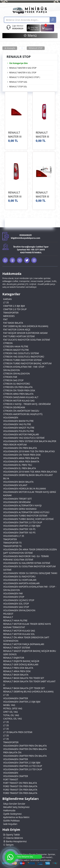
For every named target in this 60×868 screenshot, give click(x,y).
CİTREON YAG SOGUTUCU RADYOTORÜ (24, 357)
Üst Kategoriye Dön (17, 63)
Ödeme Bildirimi (13, 838)
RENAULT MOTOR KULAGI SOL (19, 634)
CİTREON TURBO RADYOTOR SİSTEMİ (22, 360)
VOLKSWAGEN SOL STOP (16, 604)
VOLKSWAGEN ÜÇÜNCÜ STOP (19, 600)
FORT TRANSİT (11, 779)
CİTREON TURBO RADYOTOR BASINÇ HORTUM (27, 363)
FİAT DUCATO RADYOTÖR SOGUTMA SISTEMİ (27, 340)
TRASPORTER (10, 539)
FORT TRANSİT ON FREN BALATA (20, 783)
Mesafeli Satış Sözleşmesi (16, 807)
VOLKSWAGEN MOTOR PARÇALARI (21, 434)
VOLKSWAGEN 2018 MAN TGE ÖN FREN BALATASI (29, 451)
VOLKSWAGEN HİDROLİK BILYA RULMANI (25, 489)
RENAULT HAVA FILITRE (15, 620)
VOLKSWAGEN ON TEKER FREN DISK (22, 455)
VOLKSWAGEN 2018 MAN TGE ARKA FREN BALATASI (30, 472)
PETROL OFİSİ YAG (13, 708)
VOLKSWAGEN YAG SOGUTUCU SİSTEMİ (24, 438)
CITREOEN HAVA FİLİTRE (16, 346)
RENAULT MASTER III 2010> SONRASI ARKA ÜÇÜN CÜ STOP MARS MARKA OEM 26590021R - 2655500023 (16, 135)
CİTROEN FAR (10, 377)
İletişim (8, 845)
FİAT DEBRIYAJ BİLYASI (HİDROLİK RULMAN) (26, 326)
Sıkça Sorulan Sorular (14, 804)
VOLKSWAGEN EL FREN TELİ (18, 465)
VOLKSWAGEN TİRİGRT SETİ (17, 499)
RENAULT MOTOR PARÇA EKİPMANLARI (24, 644)
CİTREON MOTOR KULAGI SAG (19, 401)
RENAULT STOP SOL (18, 87)
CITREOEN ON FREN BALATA (18, 387)
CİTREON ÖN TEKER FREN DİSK (19, 390)
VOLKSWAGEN (11, 417)
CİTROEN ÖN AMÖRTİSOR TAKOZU (21, 411)
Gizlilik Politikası (11, 821)
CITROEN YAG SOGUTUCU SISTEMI (21, 353)
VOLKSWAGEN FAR (13, 593)
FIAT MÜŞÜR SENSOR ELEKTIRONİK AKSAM (25, 333)
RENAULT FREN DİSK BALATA (18, 668)
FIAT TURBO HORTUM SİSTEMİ (19, 336)
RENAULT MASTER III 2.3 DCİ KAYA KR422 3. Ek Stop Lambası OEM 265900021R (44, 195)
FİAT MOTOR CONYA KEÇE (17, 330)
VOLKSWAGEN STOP (14, 597)
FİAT (5, 319)
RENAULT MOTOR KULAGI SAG (19, 631)
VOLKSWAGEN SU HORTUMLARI (20, 580)
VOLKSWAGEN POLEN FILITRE (19, 431)
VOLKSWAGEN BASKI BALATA (18, 482)
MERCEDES (9, 316)
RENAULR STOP (36, 48)
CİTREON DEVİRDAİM (14, 407)
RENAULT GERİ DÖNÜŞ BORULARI (21, 664)
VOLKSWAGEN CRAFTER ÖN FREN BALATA (25, 749)
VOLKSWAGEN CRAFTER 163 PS (19, 533)
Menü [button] (30, 35)
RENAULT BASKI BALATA (16, 675)
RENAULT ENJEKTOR (14, 658)
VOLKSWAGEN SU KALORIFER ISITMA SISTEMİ (27, 563)
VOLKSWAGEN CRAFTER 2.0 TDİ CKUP (23, 522)
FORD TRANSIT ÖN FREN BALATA (20, 786)
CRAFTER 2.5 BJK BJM (14, 306)
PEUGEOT (8, 614)
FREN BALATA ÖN (12, 752)
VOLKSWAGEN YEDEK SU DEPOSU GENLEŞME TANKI (30, 573)
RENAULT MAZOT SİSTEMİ (17, 648)
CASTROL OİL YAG (12, 719)
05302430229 (18, 28)
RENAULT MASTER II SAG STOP (23, 68)
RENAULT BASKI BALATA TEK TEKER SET (24, 678)
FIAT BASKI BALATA (13, 323)
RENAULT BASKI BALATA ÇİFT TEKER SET (24, 688)
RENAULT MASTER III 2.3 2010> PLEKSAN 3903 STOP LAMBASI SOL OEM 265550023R (44, 135)
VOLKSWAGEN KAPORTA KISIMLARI (21, 583)
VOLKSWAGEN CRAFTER (16, 698)
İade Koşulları (10, 824)
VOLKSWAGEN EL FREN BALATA (20, 468)
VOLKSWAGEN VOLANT (15, 485)
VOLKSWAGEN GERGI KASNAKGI (20, 509)
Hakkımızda (9, 810)
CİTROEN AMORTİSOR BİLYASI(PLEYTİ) (23, 414)
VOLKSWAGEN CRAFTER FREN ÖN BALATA (25, 746)
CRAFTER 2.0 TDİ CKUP (15, 309)
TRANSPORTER (11, 313)
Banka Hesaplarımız (15, 841)
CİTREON (8, 343)
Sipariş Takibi (11, 835)
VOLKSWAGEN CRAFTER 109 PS (19, 529)
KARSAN (7, 299)
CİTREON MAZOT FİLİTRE (16, 350)
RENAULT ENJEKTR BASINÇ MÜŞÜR (21, 661)
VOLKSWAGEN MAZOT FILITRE (19, 428)
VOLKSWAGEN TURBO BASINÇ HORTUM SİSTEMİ (28, 519)
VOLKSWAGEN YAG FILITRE (17, 424)
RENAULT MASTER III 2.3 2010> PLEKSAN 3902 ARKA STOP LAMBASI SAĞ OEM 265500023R (16, 195)
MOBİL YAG (9, 705)
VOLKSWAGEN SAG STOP (16, 607)
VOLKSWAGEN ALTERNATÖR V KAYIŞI (22, 505)
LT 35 (6, 302)
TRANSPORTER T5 (12, 543)
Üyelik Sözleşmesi (12, 814)
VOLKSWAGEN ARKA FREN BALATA (21, 458)
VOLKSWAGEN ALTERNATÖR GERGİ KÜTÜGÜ (26, 512)
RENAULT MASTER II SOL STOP (23, 73)
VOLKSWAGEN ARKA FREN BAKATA (21, 461)
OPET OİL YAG (10, 712)
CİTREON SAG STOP (13, 380)
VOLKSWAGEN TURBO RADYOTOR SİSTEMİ (25, 516)
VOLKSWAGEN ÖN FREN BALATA (20, 448)
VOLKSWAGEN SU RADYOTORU (19, 576)
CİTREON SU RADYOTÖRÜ (17, 384)
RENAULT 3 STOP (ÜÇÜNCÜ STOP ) (25, 77)
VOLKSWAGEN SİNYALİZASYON (19, 610)
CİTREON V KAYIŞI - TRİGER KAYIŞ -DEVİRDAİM (27, 404)
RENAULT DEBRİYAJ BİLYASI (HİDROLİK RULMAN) (28, 692)
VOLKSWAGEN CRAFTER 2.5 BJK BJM (22, 526)
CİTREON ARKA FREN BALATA (18, 394)
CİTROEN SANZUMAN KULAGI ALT (21, 397)
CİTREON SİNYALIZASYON (16, 374)
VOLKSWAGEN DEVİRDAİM (17, 502)
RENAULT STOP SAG (18, 82)
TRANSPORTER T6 (12, 546)
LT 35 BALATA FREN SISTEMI (18, 732)
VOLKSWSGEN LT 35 (14, 536)
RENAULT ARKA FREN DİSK (17, 671)
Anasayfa (10, 48)
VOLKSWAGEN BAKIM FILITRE (18, 421)
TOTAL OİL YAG (11, 715)
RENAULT (8, 617)
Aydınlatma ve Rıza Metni (16, 817)
